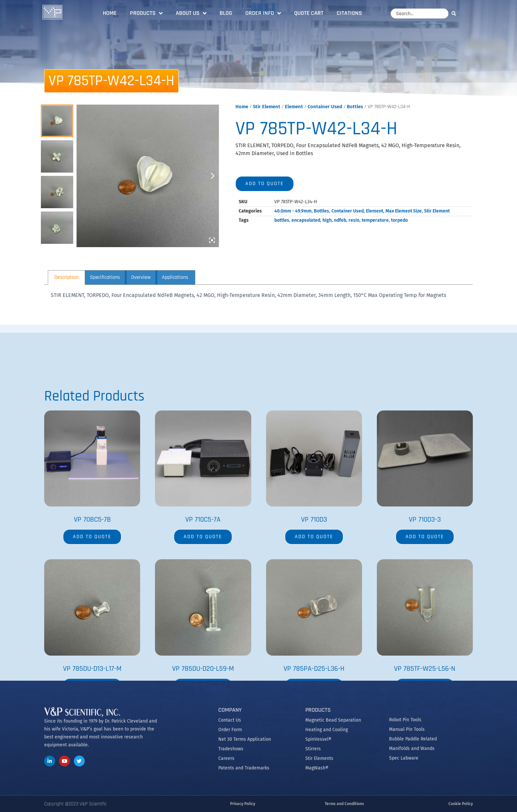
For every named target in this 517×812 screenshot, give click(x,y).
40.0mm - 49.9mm (293, 211)
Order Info (263, 13)
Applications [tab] (175, 277)
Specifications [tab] (105, 277)
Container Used (325, 107)
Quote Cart (309, 13)
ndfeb (340, 220)
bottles (282, 220)
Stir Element (267, 107)
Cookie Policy (461, 804)
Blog (226, 13)
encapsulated (306, 220)
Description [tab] (66, 277)
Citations (349, 13)
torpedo (399, 220)
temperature (375, 220)
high (327, 220)
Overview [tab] (141, 277)
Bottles (355, 107)
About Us (191, 13)
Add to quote (265, 184)
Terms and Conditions (344, 804)
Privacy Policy (243, 804)
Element (294, 107)
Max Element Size (404, 211)
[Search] (455, 13)
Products (146, 13)
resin (354, 220)
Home (110, 13)
